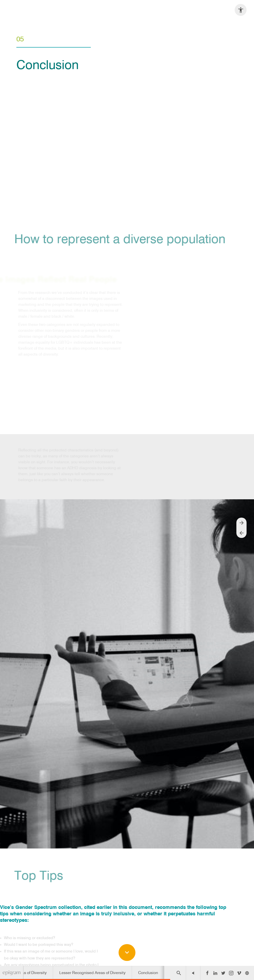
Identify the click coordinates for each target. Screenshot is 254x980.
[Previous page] (241, 533)
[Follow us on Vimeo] (239, 973)
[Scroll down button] (127, 953)
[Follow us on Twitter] (223, 973)
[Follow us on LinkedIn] (215, 973)
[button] (193, 973)
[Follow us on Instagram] (231, 973)
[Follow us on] (247, 973)
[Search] (179, 973)
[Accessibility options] (241, 10)
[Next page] (241, 523)
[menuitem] (92, 973)
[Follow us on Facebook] (207, 973)
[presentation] (127, 106)
